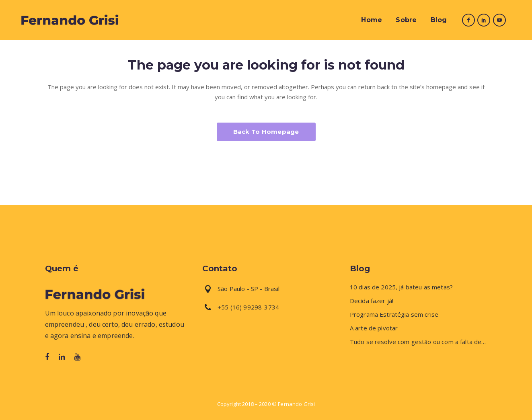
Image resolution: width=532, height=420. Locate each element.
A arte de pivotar (374, 328)
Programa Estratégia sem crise (394, 314)
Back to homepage (266, 132)
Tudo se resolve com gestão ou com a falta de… (418, 342)
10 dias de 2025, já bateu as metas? (401, 287)
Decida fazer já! (372, 301)
